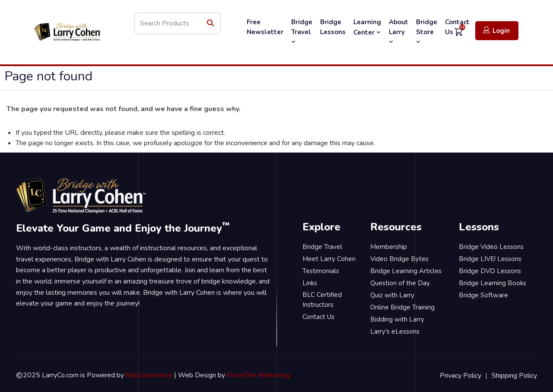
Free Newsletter (265, 27)
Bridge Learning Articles (406, 271)
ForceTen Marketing (258, 375)
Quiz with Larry (392, 295)
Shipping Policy (514, 376)
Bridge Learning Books (493, 283)
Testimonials (321, 271)
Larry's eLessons (395, 331)
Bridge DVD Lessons (490, 271)
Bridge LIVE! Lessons (490, 259)
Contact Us (318, 317)
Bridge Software (483, 295)
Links (310, 283)
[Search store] (178, 23)
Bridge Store (427, 32)
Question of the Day (400, 283)
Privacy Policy (461, 376)
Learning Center (367, 27)
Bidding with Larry (397, 319)
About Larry (399, 32)
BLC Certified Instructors (322, 300)
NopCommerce (149, 375)
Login (496, 30)
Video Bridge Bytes (399, 259)
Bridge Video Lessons (491, 247)
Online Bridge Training (402, 307)
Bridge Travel (302, 32)
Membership (389, 247)
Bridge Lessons (333, 27)
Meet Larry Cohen (329, 259)
